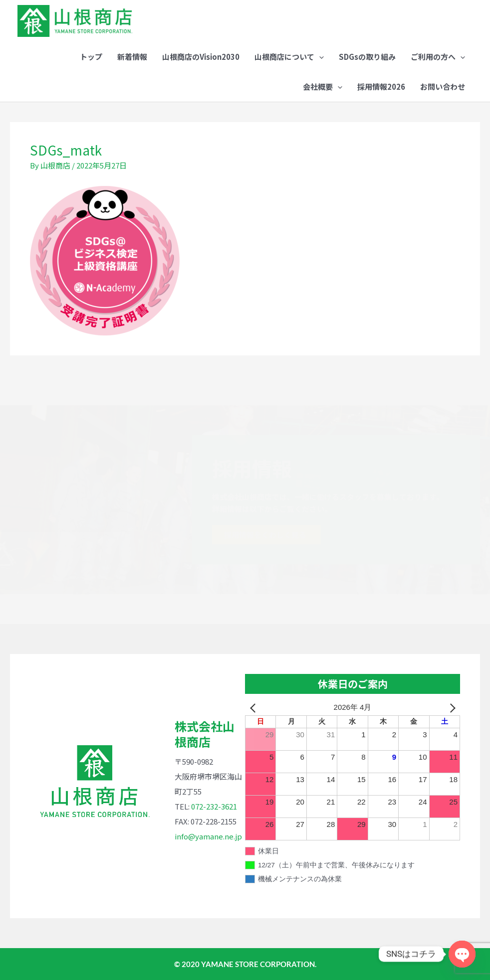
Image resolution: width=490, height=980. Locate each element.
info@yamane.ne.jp (208, 836)
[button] (289, 57)
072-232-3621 (214, 806)
